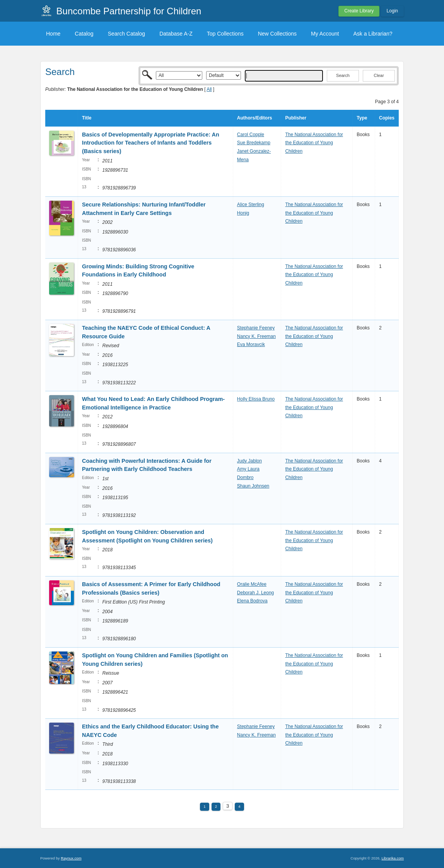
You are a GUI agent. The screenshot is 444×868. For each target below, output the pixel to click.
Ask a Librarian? (373, 34)
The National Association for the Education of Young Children (314, 143)
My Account (325, 34)
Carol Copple (251, 135)
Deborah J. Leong (255, 593)
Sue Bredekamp (254, 143)
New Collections (277, 34)
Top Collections (225, 34)
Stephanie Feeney (256, 328)
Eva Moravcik (251, 344)
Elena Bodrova (252, 601)
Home (53, 34)
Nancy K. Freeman (256, 336)
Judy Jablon (249, 461)
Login (392, 11)
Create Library (359, 11)
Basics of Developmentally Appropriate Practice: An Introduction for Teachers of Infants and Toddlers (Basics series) (151, 143)
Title (87, 118)
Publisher (296, 118)
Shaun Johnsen (253, 486)
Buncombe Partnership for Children (129, 11)
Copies (387, 118)
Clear (379, 75)
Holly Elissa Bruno (256, 399)
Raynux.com (71, 858)
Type (362, 118)
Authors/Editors (255, 118)
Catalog (84, 34)
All (209, 89)
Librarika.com (393, 858)
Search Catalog (127, 34)
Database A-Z (176, 34)
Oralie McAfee (252, 584)
